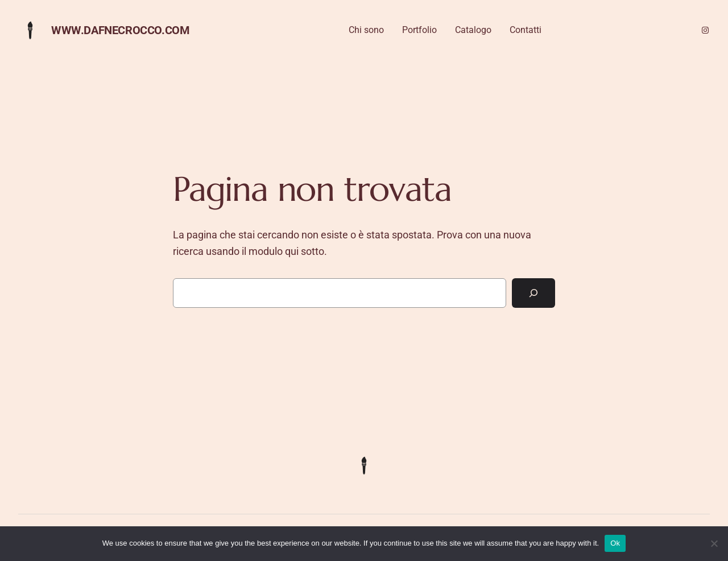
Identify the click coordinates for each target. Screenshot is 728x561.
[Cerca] (533, 293)
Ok (615, 543)
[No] (714, 543)
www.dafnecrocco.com (120, 30)
